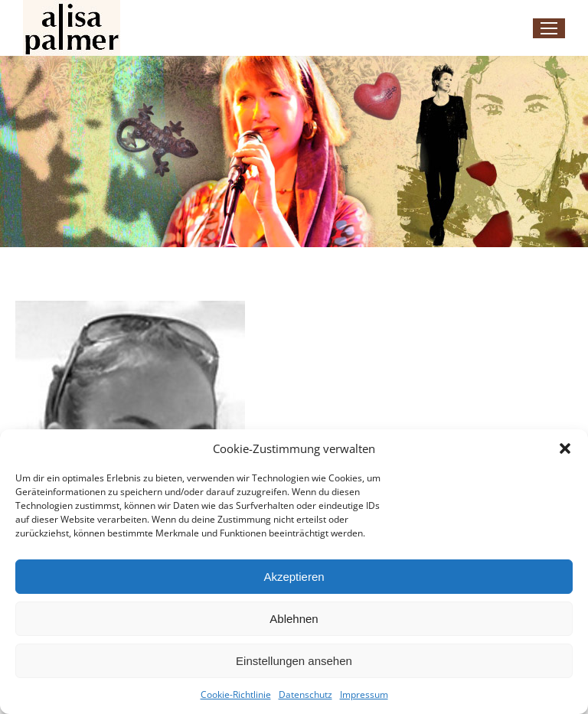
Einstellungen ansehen (294, 661)
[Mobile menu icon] (549, 28)
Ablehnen (294, 619)
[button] (565, 448)
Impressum (364, 694)
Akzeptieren (294, 577)
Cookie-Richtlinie (236, 694)
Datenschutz (305, 694)
